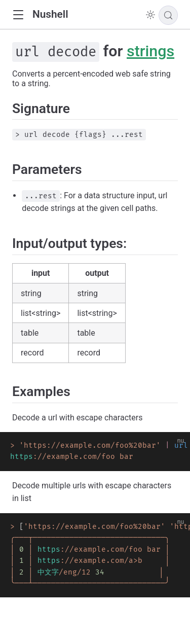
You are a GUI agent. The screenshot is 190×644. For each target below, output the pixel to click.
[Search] (168, 15)
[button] (18, 15)
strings (150, 51)
